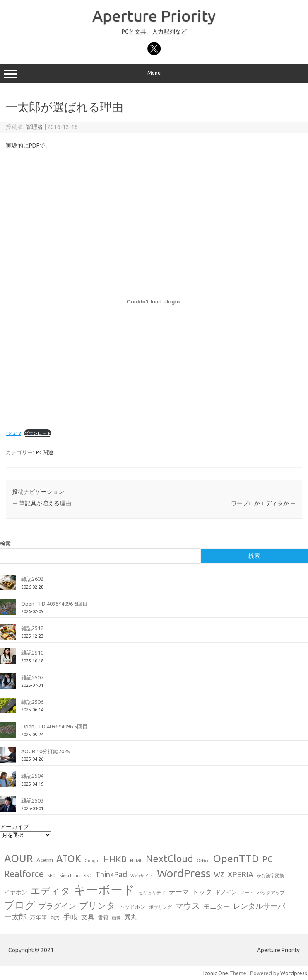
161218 (13, 433)
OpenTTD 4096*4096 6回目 (54, 604)
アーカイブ (14, 827)
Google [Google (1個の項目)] (92, 861)
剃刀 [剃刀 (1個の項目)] (55, 918)
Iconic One (216, 973)
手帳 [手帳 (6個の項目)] (70, 917)
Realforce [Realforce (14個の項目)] (24, 874)
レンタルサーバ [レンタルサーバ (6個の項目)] (259, 906)
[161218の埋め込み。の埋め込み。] (154, 302)
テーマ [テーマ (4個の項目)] (179, 892)
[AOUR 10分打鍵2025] (8, 758)
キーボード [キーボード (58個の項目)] (104, 890)
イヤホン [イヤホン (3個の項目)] (16, 892)
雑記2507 (32, 677)
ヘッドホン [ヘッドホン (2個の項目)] (132, 907)
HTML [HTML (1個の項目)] (136, 861)
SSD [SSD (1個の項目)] (88, 876)
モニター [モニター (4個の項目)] (217, 906)
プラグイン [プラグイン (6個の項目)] (57, 906)
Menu (154, 74)
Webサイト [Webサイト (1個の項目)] (142, 876)
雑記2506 (32, 702)
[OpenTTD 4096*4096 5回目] (8, 733)
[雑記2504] (8, 783)
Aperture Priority (154, 16)
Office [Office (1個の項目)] (203, 861)
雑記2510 (32, 653)
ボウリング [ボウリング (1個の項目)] (160, 907)
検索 (5, 543)
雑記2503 (32, 800)
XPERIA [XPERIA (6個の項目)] (241, 874)
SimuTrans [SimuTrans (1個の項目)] (70, 876)
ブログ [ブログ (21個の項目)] (20, 905)
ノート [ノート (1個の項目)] (247, 893)
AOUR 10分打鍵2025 (46, 751)
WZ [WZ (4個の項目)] (219, 875)
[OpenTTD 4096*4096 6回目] (8, 611)
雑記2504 (32, 776)
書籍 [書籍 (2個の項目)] (103, 917)
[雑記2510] (8, 660)
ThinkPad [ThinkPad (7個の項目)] (111, 874)
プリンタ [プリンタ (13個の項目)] (97, 905)
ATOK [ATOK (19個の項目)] (69, 859)
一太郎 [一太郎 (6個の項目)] (15, 917)
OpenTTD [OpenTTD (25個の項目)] (236, 859)
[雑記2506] (8, 709)
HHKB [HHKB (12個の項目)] (115, 859)
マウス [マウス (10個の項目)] (188, 906)
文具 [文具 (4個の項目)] (88, 917)
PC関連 (45, 452)
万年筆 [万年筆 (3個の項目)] (38, 917)
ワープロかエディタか (263, 503)
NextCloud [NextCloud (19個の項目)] (170, 859)
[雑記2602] (8, 586)
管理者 (34, 127)
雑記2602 (32, 579)
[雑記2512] (8, 635)
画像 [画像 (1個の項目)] (116, 918)
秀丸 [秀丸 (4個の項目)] (131, 917)
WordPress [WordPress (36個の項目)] (184, 873)
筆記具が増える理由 (42, 503)
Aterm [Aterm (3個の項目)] (45, 860)
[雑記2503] (8, 808)
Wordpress (294, 973)
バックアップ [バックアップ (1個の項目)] (271, 893)
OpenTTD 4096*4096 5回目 (54, 726)
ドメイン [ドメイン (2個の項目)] (226, 892)
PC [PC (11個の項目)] (267, 859)
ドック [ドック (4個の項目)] (202, 892)
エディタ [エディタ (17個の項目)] (51, 891)
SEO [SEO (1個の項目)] (52, 876)
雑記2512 (32, 628)
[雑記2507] (8, 684)
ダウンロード (38, 433)
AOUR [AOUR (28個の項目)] (19, 858)
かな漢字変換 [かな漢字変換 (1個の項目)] (270, 876)
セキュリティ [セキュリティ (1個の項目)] (152, 893)
